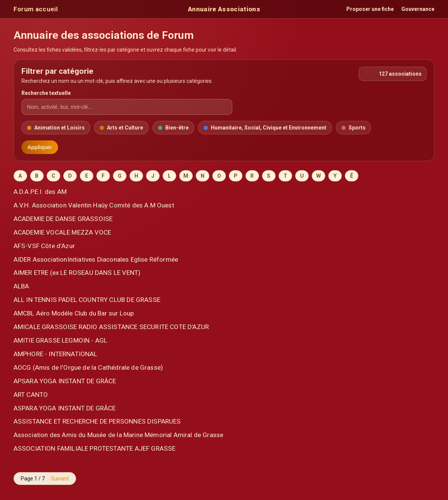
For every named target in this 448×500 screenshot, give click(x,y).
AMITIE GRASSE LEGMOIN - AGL (61, 340)
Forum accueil (36, 9)
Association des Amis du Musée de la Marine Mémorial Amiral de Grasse (119, 435)
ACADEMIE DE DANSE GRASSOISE (63, 219)
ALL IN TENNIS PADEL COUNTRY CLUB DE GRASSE (87, 300)
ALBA (21, 286)
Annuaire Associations (224, 9)
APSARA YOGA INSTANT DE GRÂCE (65, 381)
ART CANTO (31, 395)
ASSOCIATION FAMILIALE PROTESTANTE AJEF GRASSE (95, 448)
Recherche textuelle (46, 93)
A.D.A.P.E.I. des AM (40, 192)
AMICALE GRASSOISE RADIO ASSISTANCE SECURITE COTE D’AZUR (111, 327)
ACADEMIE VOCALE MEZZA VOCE (62, 232)
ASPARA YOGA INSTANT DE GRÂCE (65, 408)
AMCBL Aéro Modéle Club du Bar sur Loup (74, 313)
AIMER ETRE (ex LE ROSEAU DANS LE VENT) (77, 273)
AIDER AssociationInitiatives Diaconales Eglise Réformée (96, 259)
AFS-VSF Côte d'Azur (44, 246)
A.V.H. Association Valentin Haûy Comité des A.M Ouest (94, 205)
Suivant (60, 479)
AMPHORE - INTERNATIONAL (56, 354)
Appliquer (40, 147)
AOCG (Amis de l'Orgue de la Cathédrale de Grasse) (88, 367)
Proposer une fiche (370, 9)
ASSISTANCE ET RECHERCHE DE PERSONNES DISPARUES (97, 421)
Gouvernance (418, 9)
